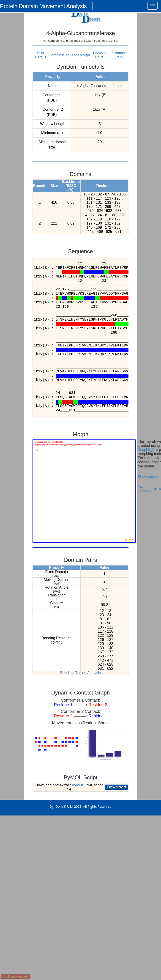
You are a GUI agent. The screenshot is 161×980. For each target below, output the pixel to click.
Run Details (41, 55)
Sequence (71, 55)
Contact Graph (119, 55)
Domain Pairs (99, 55)
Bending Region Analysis (80, 673)
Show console (149, 477)
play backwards (145, 489)
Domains (56, 55)
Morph (85, 55)
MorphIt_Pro (148, 450)
